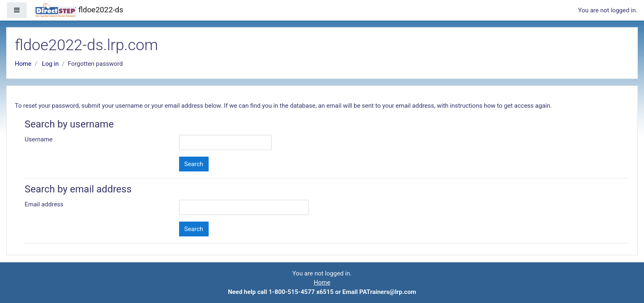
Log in (50, 64)
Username (39, 139)
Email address (44, 204)
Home (23, 64)
